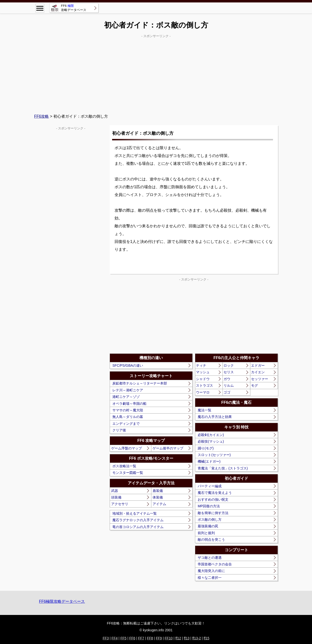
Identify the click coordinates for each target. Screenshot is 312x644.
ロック (229, 365)
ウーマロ (203, 392)
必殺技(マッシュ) (211, 441)
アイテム (159, 504)
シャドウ (203, 379)
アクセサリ (120, 504)
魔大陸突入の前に (211, 571)
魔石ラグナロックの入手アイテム (138, 520)
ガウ (227, 379)
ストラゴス (205, 385)
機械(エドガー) (209, 461)
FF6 (132, 638)
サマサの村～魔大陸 (128, 410)
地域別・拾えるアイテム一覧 (135, 513)
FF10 (169, 638)
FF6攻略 (41, 116)
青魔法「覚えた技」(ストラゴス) (223, 468)
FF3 (106, 638)
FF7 (141, 638)
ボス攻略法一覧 (124, 466)
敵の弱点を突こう (211, 540)
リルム (229, 385)
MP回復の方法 (209, 506)
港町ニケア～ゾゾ (126, 397)
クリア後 (119, 430)
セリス (229, 372)
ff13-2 (197, 638)
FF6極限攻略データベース (62, 601)
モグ (254, 385)
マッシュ (203, 372)
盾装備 (158, 491)
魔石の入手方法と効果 (215, 417)
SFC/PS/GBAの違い (128, 365)
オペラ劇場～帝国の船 (129, 404)
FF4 (115, 638)
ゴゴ (227, 392)
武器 (115, 491)
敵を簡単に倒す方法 (213, 513)
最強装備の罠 (208, 526)
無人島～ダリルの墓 (128, 417)
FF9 (159, 638)
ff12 (178, 638)
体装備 (158, 497)
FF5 (123, 638)
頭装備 (116, 497)
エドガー (258, 365)
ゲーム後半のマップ (168, 448)
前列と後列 (206, 533)
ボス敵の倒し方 (210, 519)
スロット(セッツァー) (214, 455)
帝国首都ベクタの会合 (215, 564)
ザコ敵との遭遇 (210, 558)
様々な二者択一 (210, 578)
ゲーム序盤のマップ (127, 448)
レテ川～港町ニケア (128, 390)
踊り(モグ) (206, 448)
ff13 (187, 638)
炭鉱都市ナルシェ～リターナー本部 (140, 383)
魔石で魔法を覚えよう (215, 493)
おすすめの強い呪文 (213, 499)
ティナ (201, 365)
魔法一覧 (205, 410)
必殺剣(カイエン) (211, 435)
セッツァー (260, 379)
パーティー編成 (210, 486)
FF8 (150, 638)
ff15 (207, 638)
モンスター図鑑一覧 (128, 473)
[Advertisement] (156, 73)
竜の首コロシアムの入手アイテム (138, 527)
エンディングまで (126, 424)
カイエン (258, 372)
